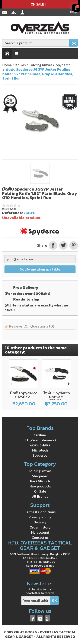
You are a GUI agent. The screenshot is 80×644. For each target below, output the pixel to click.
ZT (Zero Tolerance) (40, 440)
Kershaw (40, 435)
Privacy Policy (40, 517)
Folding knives (40, 471)
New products (40, 486)
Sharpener (40, 476)
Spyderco (40, 455)
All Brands (40, 496)
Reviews (17, 326)
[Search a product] (36, 43)
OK (74, 43)
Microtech (40, 450)
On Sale (40, 491)
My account (40, 532)
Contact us (40, 537)
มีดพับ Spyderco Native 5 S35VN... (56, 397)
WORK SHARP (40, 445)
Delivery (40, 522)
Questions (42, 326)
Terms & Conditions (40, 512)
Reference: (12, 213)
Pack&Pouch (40, 481)
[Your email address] (36, 601)
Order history (40, 527)
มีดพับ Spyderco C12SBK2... (24, 395)
